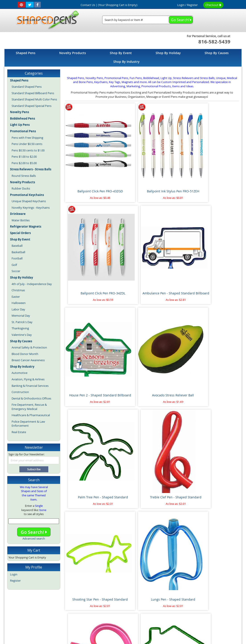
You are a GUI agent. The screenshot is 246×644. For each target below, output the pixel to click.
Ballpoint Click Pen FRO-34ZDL (174, 161)
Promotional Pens (153, 611)
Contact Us (151, 601)
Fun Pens (133, 611)
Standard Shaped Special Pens (32, 106)
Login (181, 5)
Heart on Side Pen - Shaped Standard (85, 382)
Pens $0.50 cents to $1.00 (28, 150)
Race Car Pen (218, 528)
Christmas (18, 290)
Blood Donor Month (25, 354)
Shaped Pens (97, 611)
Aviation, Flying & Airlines (28, 379)
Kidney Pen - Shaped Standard (174, 309)
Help (216, 601)
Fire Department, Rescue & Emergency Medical (29, 407)
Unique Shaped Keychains (29, 201)
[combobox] (148, 20)
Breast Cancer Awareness (28, 360)
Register (192, 5)
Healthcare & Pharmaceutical (31, 415)
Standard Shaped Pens (27, 87)
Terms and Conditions (124, 601)
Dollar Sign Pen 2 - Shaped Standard (174, 382)
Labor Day (18, 309)
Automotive (19, 373)
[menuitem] (26, 53)
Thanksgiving (20, 328)
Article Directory (94, 601)
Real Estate (19, 432)
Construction (20, 392)
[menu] (123, 58)
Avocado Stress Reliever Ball (130, 235)
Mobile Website (198, 601)
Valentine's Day (22, 335)
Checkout (213, 5)
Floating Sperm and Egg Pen (85, 530)
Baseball (17, 246)
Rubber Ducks (21, 188)
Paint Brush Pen (219, 454)
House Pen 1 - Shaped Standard (219, 309)
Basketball (18, 252)
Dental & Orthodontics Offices (31, 398)
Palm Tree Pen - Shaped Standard (174, 235)
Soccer (16, 271)
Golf (14, 265)
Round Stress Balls (24, 176)
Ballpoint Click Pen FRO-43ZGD (85, 161)
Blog (84, 611)
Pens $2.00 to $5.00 (24, 163)
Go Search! (34, 532)
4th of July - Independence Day (32, 284)
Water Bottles (21, 220)
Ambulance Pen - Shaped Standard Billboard (219, 161)
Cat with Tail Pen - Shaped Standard (219, 382)
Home (40, 601)
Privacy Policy (173, 601)
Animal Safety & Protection (29, 347)
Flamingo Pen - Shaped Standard (130, 382)
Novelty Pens (117, 611)
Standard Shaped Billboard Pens (33, 93)
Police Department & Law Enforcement (28, 424)
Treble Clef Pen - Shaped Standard (219, 235)
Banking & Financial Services (30, 386)
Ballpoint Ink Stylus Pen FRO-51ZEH (130, 161)
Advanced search (34, 538)
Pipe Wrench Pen (130, 454)
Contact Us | (89, 5)
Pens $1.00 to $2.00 (24, 157)
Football (17, 258)
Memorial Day (21, 316)
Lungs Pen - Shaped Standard (130, 309)
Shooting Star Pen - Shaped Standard (85, 309)
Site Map (55, 601)
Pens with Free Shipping (27, 138)
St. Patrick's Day (22, 322)
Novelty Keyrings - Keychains (31, 208)
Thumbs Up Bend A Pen (174, 528)
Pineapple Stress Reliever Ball (130, 530)
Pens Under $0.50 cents (27, 144)
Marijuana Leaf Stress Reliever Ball (174, 456)
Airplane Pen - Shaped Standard (85, 456)
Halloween (19, 303)
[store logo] (46, 20)
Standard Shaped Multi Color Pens (34, 99)
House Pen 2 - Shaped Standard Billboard (85, 235)
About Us (72, 601)
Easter (16, 297)
